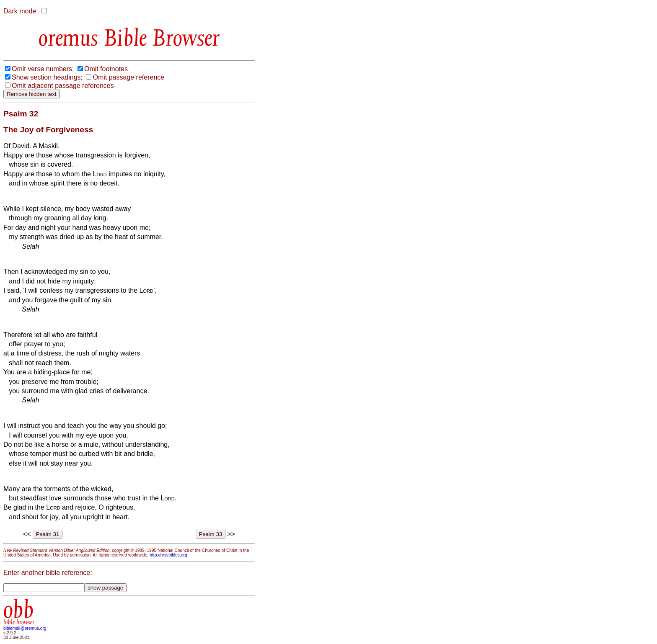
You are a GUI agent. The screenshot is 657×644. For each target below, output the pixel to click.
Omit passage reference (128, 77)
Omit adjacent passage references (63, 86)
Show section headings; (47, 77)
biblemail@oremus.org (25, 628)
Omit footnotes (106, 69)
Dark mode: (21, 11)
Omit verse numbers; (43, 69)
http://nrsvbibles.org (168, 555)
